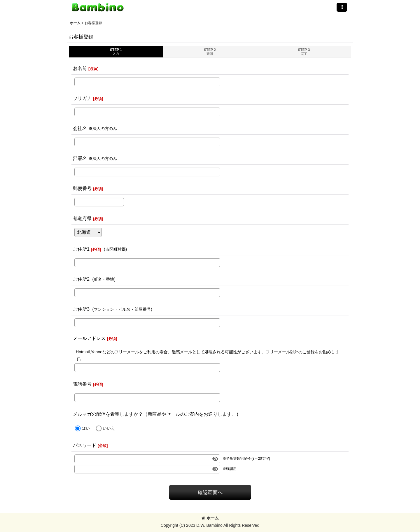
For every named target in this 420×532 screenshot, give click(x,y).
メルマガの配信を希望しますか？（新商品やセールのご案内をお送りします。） (157, 414)
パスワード (85, 445)
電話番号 (82, 384)
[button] (342, 7)
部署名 (80, 158)
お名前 (80, 68)
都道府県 (82, 218)
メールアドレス (89, 338)
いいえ (109, 428)
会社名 (80, 128)
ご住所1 (81, 249)
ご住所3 (81, 309)
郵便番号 (82, 188)
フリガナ (82, 98)
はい (86, 428)
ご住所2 (81, 279)
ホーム (210, 518)
